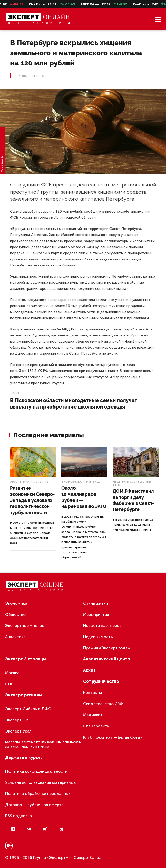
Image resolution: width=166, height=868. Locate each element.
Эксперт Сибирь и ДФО (28, 709)
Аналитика (20, 482)
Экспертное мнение (25, 626)
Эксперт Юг (17, 720)
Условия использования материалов (40, 782)
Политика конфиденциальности (36, 771)
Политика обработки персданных (38, 794)
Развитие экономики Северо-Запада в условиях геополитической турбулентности (32, 500)
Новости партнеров (102, 626)
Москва (12, 673)
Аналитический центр (107, 659)
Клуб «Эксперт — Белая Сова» (113, 737)
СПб (9, 684)
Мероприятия (96, 614)
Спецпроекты (96, 726)
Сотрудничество (101, 681)
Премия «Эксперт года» (107, 648)
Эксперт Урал (18, 731)
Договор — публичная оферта (34, 805)
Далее (15, 393)
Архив (89, 670)
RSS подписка (19, 816)
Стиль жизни (96, 603)
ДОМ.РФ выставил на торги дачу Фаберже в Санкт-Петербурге (133, 500)
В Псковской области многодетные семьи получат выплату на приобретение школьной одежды (74, 404)
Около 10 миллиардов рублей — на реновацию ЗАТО (84, 497)
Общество (15, 614)
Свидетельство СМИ (104, 704)
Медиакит (93, 715)
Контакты (93, 693)
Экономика (72, 482)
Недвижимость (126, 482)
